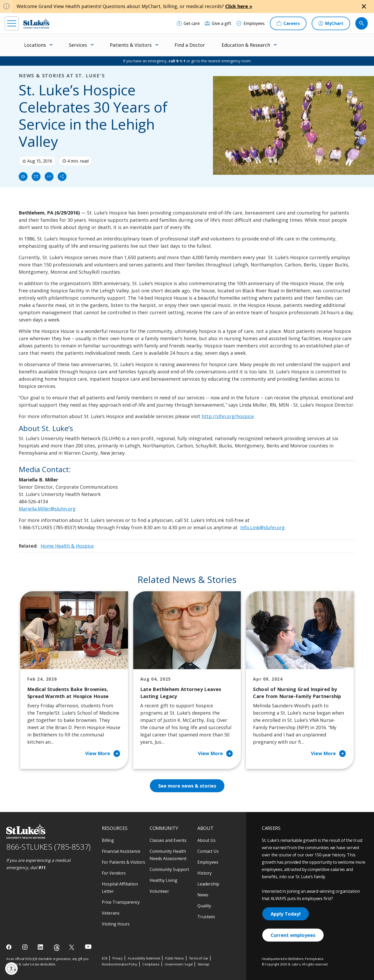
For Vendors (114, 873)
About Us (206, 840)
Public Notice (174, 958)
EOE (105, 958)
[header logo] (36, 23)
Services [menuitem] (78, 45)
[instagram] (25, 947)
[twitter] (72, 947)
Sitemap (203, 964)
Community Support (169, 869)
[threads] (57, 948)
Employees (208, 862)
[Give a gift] (218, 23)
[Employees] (251, 23)
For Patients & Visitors (123, 862)
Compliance (151, 964)
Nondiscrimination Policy (119, 964)
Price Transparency (121, 902)
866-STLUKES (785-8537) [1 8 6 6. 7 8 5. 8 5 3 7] (48, 847)
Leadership (208, 884)
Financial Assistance (121, 851)
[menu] (12, 23)
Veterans (111, 913)
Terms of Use (199, 958)
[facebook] (9, 947)
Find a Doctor (190, 45)
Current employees (293, 935)
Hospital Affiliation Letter (120, 888)
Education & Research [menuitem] (246, 45)
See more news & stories (187, 786)
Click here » (239, 6)
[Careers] (288, 23)
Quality (204, 906)
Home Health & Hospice (67, 546)
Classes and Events (168, 840)
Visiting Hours (116, 924)
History (205, 873)
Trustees (206, 917)
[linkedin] (41, 947)
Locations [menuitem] (35, 45)
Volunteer (159, 891)
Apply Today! (286, 914)
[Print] (23, 177)
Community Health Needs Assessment (168, 855)
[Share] (62, 177)
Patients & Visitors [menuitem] (131, 45)
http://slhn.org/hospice (228, 416)
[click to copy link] (49, 177)
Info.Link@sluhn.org (262, 527)
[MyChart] (331, 23)
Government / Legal (179, 964)
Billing (108, 840)
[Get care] (188, 23)
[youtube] (88, 947)
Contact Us (208, 851)
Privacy (118, 958)
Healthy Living (163, 880)
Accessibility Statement (144, 958)
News (203, 895)
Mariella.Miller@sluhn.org (47, 509)
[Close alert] (364, 6)
